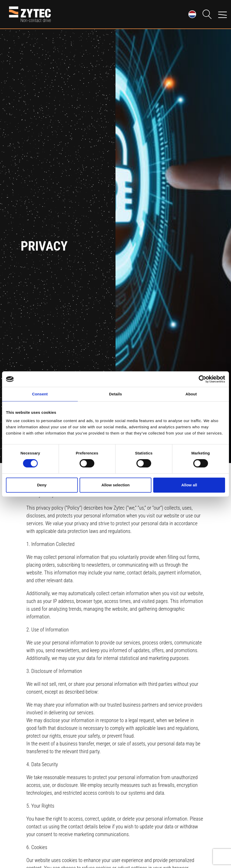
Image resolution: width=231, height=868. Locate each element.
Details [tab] (115, 394)
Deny (42, 485)
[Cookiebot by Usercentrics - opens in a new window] (202, 379)
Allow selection (115, 485)
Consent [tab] (40, 394)
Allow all (189, 485)
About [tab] (191, 394)
